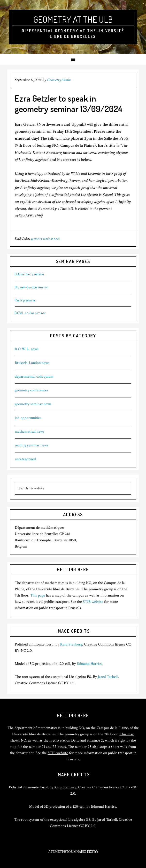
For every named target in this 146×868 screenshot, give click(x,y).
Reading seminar (25, 300)
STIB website (93, 602)
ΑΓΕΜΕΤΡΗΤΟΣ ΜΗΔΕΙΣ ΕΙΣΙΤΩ (73, 852)
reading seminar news (31, 445)
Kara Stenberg (71, 644)
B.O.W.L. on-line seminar (30, 313)
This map (127, 734)
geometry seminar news (45, 239)
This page (38, 595)
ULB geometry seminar (30, 274)
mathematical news (30, 432)
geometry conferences (31, 390)
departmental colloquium (34, 377)
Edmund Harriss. (90, 664)
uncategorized (25, 459)
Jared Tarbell (108, 677)
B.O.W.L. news (27, 349)
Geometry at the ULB (73, 19)
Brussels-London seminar (31, 287)
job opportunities (28, 418)
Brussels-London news (32, 363)
